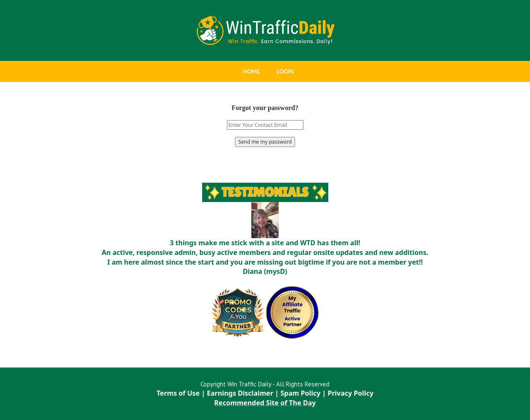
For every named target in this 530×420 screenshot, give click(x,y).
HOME (251, 71)
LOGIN (285, 71)
